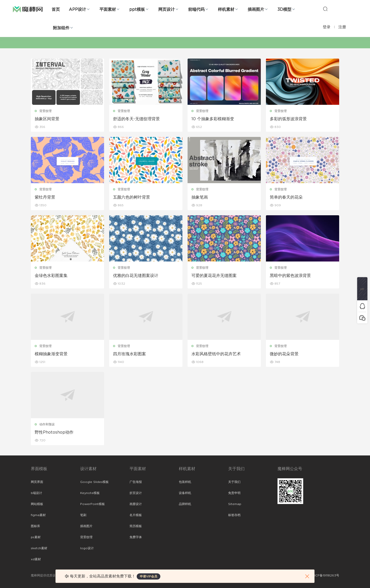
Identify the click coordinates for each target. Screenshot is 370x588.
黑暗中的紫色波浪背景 (290, 276)
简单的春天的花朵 (286, 197)
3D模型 (284, 10)
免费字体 (136, 537)
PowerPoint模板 (92, 504)
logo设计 (87, 548)
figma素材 (38, 515)
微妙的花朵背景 (284, 354)
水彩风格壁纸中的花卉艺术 (216, 354)
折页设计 (136, 493)
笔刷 (83, 515)
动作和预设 (47, 424)
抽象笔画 (200, 197)
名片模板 (136, 515)
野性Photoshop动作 (54, 432)
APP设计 (77, 10)
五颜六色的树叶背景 (132, 197)
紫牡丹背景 (45, 197)
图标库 (35, 526)
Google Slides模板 (94, 482)
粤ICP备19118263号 (325, 575)
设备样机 (185, 493)
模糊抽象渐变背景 (51, 354)
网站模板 (37, 504)
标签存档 (234, 515)
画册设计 (136, 504)
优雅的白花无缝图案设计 (136, 276)
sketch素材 (39, 548)
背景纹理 (45, 111)
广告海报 (136, 482)
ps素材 (36, 537)
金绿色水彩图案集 (51, 276)
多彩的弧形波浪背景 (288, 119)
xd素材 (36, 559)
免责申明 (234, 493)
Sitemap (235, 504)
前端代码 (196, 10)
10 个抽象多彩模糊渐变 (213, 119)
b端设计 (36, 493)
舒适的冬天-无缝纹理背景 (136, 119)
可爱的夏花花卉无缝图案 (214, 276)
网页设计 (166, 10)
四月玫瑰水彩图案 (129, 354)
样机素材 (226, 10)
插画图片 (256, 10)
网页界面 (37, 482)
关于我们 (234, 482)
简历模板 (136, 526)
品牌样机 (185, 504)
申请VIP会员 (149, 576)
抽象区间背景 (47, 119)
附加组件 (61, 28)
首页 (56, 10)
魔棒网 (28, 9)
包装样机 (185, 482)
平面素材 (108, 10)
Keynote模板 (90, 493)
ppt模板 (137, 10)
